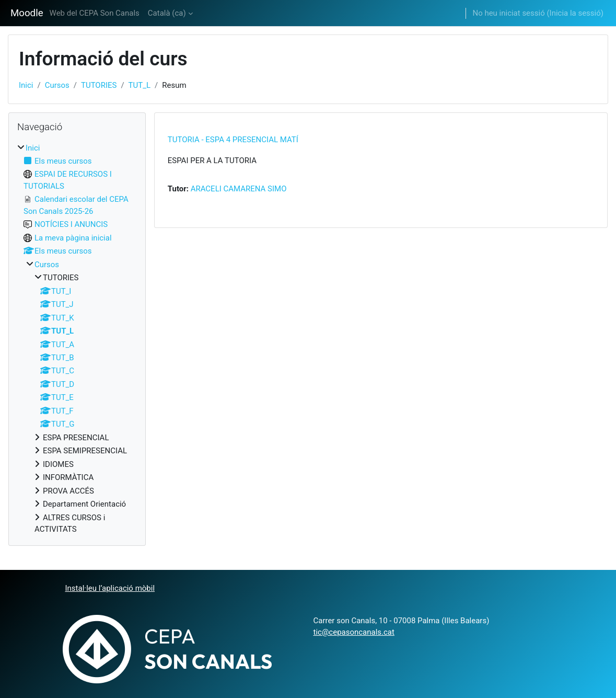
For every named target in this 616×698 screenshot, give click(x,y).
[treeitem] (77, 339)
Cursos (57, 85)
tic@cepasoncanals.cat (354, 632)
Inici (26, 85)
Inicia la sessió (575, 13)
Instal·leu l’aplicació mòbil (110, 588)
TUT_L (140, 85)
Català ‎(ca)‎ (167, 13)
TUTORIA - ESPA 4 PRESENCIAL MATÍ (233, 140)
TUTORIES (99, 85)
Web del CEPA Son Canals (95, 13)
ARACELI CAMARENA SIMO (239, 189)
